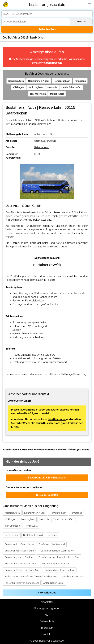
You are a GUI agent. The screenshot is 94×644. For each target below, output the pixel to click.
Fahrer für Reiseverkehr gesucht (22, 583)
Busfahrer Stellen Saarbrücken (21, 564)
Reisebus (52, 535)
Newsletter (47, 602)
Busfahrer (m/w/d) (33, 535)
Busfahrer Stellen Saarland (56, 564)
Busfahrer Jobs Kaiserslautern (20, 551)
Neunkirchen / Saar (39, 81)
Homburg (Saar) (62, 81)
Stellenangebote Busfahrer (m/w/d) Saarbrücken (31, 576)
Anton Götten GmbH (46, 134)
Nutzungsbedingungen (47, 608)
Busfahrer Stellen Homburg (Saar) (23, 570)
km (81, 22)
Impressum (47, 628)
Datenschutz (47, 621)
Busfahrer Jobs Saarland (52, 544)
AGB (47, 615)
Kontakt (47, 634)
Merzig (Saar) (57, 94)
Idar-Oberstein (38, 94)
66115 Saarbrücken (45, 141)
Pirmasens (80, 81)
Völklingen (18, 87)
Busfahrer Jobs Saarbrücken (20, 544)
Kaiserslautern (16, 81)
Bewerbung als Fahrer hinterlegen (47, 478)
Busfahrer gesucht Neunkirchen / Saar (59, 557)
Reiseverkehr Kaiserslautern (60, 570)
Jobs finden (47, 29)
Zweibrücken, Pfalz (71, 87)
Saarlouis (52, 87)
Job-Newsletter (57, 419)
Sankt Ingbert (36, 87)
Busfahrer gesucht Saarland (19, 557)
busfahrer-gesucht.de (47, 5)
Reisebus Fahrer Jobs (73, 576)
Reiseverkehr (42, 147)
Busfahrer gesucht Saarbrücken (57, 551)
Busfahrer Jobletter (47, 495)
